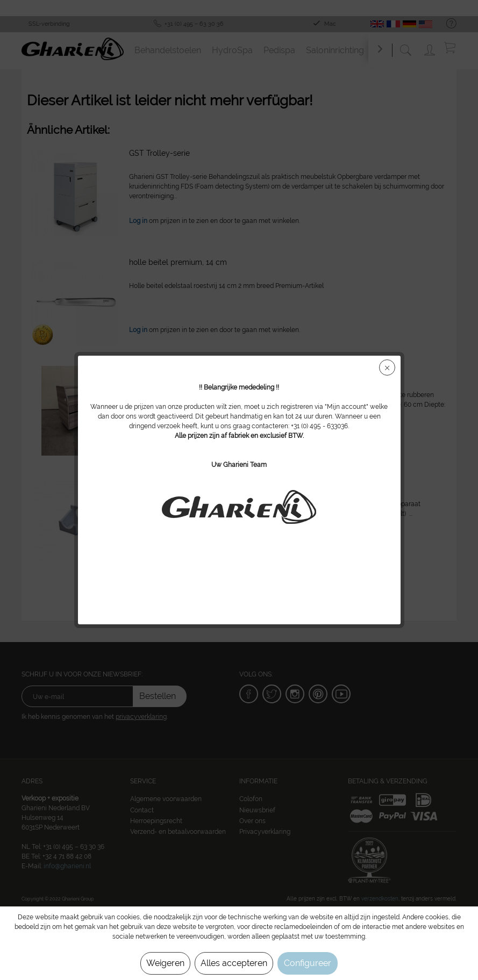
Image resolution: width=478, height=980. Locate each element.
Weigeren (165, 963)
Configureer (308, 963)
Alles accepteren (234, 963)
